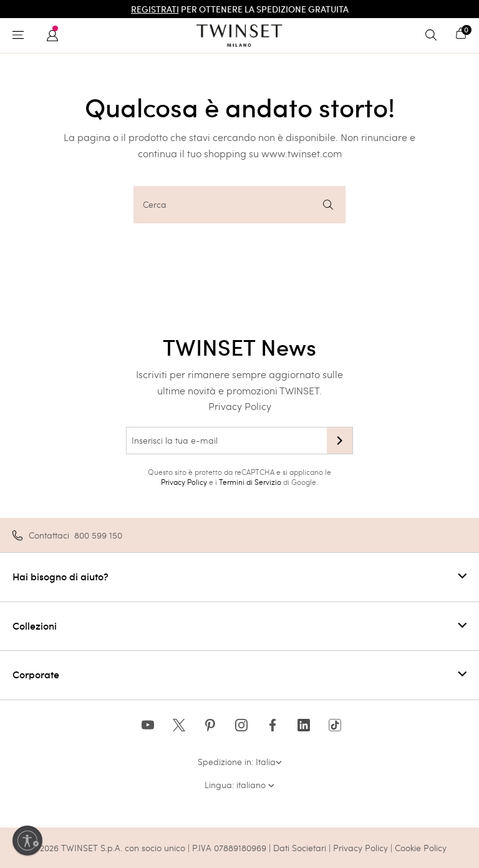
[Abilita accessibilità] (27, 841)
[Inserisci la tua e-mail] (226, 441)
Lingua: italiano (239, 785)
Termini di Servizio (250, 482)
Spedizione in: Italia (240, 762)
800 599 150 (98, 535)
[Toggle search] (434, 36)
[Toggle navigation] (21, 36)
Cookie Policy (421, 848)
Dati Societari (300, 848)
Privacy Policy (240, 406)
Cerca (238, 204)
